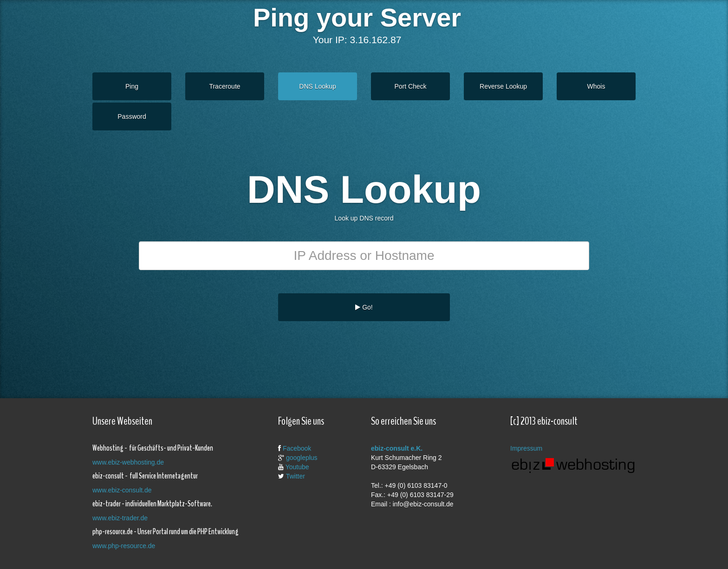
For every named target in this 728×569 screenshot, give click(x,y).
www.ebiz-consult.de (122, 490)
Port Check (410, 86)
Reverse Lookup (503, 86)
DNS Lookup (317, 86)
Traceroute (224, 86)
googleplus (302, 458)
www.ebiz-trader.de (120, 518)
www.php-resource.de (124, 546)
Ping (132, 86)
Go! (364, 307)
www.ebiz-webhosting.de (128, 462)
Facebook (297, 448)
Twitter (296, 476)
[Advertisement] (357, 351)
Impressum (526, 448)
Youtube (297, 467)
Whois (596, 86)
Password (132, 116)
